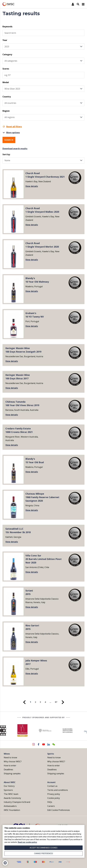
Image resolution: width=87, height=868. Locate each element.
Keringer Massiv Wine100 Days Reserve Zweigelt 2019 (23, 350)
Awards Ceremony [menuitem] (12, 798)
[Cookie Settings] (5, 863)
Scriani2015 (29, 592)
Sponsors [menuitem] (8, 790)
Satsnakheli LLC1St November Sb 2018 (18, 530)
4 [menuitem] (45, 702)
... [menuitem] (50, 702)
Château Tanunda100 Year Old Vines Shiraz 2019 (22, 403)
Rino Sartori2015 (32, 627)
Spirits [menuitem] (51, 754)
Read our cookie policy (27, 842)
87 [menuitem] (56, 702)
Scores (6, 69)
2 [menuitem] (35, 702)
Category (7, 54)
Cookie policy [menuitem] (54, 798)
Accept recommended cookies (44, 848)
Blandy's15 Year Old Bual (35, 461)
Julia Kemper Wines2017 (36, 662)
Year (5, 40)
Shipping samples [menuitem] (12, 774)
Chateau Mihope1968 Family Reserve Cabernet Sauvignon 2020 (42, 497)
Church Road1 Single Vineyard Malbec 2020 (42, 210)
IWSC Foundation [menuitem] (12, 810)
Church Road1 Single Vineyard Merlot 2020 (42, 245)
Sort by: (6, 154)
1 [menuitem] (31, 702)
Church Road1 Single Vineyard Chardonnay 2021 (45, 175)
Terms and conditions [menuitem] (58, 790)
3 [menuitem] (40, 702)
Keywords (7, 27)
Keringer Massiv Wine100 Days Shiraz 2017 (18, 377)
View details (32, 186)
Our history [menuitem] (9, 786)
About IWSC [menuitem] (10, 782)
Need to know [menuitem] (10, 757)
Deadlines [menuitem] (8, 770)
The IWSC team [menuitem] (11, 794)
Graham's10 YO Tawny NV (35, 315)
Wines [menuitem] (7, 754)
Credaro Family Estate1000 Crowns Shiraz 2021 (19, 430)
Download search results (15, 149)
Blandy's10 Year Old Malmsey (37, 280)
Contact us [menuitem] (52, 786)
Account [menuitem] (51, 782)
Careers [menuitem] (51, 806)
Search (9, 140)
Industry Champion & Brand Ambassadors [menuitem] (17, 804)
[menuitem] (24, 702)
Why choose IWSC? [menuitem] (13, 762)
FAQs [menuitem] (50, 802)
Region (6, 111)
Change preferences (44, 853)
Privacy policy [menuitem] (54, 794)
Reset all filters (12, 127)
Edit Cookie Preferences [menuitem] (59, 810)
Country (7, 97)
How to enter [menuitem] (10, 766)
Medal (6, 82)
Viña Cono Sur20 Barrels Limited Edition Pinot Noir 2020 (43, 559)
